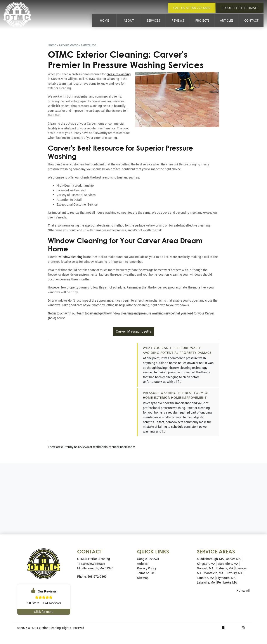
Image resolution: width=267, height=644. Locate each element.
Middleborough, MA (210, 559)
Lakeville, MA (206, 582)
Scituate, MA (224, 568)
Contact (251, 20)
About (129, 20)
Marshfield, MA (228, 564)
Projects (202, 20)
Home (104, 20)
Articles (227, 20)
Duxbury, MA (234, 573)
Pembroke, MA (227, 582)
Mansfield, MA (213, 573)
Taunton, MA (205, 578)
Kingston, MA (206, 564)
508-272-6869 (97, 576)
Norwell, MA (205, 568)
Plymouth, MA (226, 578)
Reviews (178, 20)
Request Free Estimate (240, 8)
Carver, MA (89, 45)
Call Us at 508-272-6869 (192, 8)
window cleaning (71, 257)
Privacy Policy (147, 568)
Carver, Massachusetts (133, 331)
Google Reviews (148, 559)
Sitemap (143, 578)
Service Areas (69, 45)
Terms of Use (146, 573)
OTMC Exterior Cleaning (44, 628)
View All (243, 591)
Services (153, 20)
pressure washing (119, 74)
